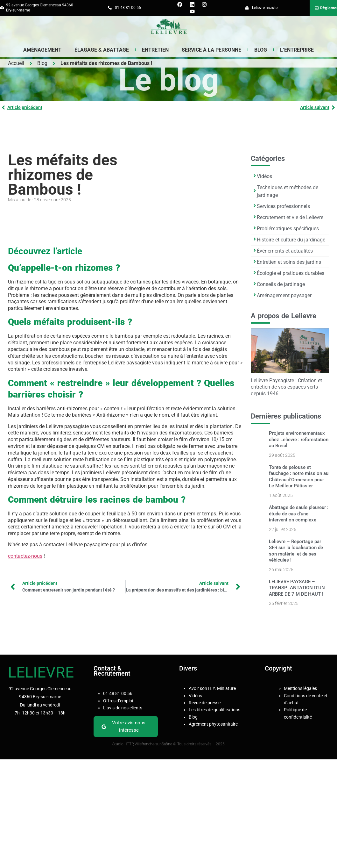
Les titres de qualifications (214, 710)
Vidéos (264, 176)
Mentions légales (300, 688)
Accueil (16, 63)
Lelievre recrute (265, 8)
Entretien (155, 50)
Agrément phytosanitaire (213, 724)
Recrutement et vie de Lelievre (290, 217)
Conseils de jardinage (281, 284)
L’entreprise (297, 50)
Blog (42, 63)
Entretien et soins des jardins (289, 262)
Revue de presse (205, 703)
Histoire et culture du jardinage (291, 240)
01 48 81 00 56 (118, 693)
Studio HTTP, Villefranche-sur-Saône (143, 744)
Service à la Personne (211, 50)
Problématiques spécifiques (288, 229)
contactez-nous (25, 556)
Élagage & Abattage (102, 50)
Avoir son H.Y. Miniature (212, 688)
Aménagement (42, 50)
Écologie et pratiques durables (291, 273)
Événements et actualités (285, 251)
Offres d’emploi (118, 701)
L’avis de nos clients (123, 708)
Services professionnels (283, 206)
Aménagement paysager (284, 295)
